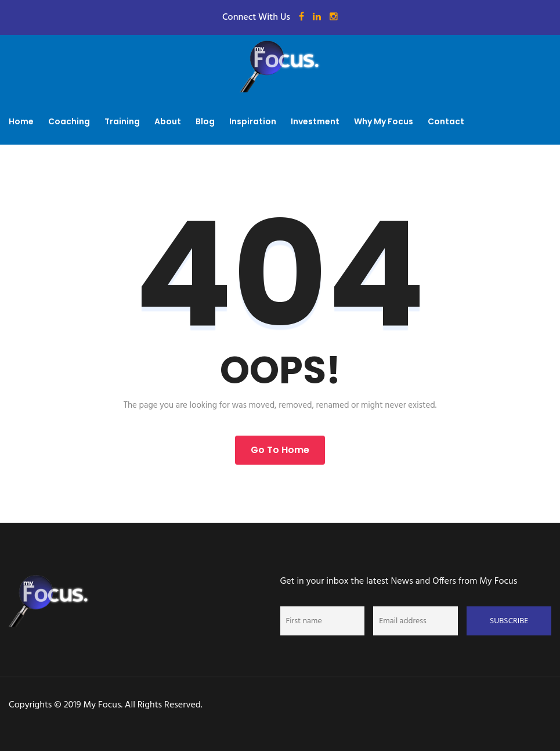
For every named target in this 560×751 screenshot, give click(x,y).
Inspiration (253, 121)
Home (21, 121)
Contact (446, 121)
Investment (315, 121)
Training (122, 121)
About (168, 121)
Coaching (69, 121)
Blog (205, 121)
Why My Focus (384, 121)
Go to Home (280, 450)
